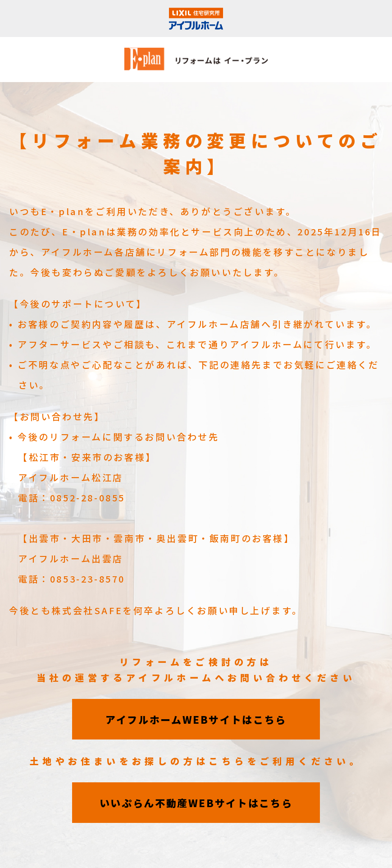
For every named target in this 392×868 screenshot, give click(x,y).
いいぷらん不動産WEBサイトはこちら (196, 803)
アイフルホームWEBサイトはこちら (196, 719)
